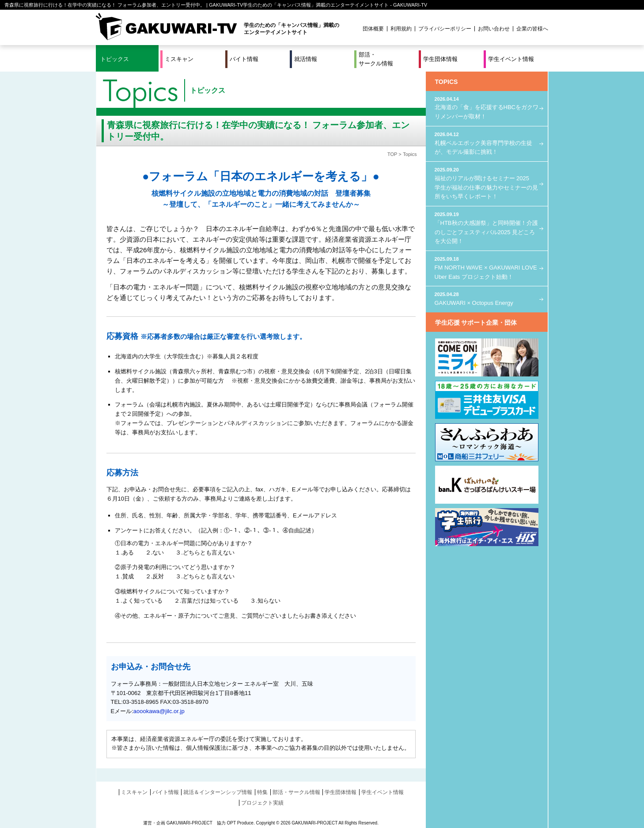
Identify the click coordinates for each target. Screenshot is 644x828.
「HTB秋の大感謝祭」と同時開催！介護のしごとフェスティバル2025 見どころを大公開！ (487, 228)
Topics (410, 154)
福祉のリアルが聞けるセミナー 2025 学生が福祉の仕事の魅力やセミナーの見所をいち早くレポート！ (487, 183)
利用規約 (401, 29)
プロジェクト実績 (262, 803)
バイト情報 (244, 59)
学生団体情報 (440, 59)
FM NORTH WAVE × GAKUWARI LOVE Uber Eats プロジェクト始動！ (487, 268)
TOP (392, 154)
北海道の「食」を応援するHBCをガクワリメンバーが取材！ (487, 108)
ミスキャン (179, 59)
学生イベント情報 (511, 59)
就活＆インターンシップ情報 (218, 792)
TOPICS (447, 82)
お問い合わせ (494, 29)
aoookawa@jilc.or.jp (159, 711)
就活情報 (306, 59)
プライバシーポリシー (445, 29)
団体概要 (373, 29)
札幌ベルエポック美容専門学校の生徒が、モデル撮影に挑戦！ (487, 143)
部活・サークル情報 (376, 59)
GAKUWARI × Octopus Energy (487, 298)
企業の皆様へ (532, 29)
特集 (262, 792)
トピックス (115, 59)
